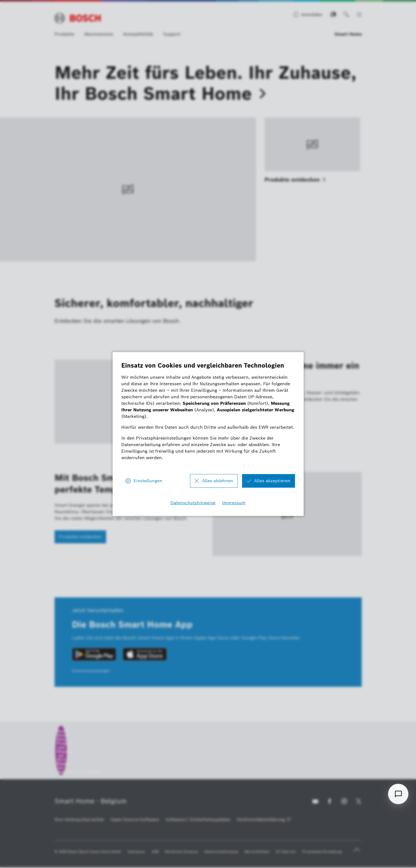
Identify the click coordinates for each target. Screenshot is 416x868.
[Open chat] (398, 794)
